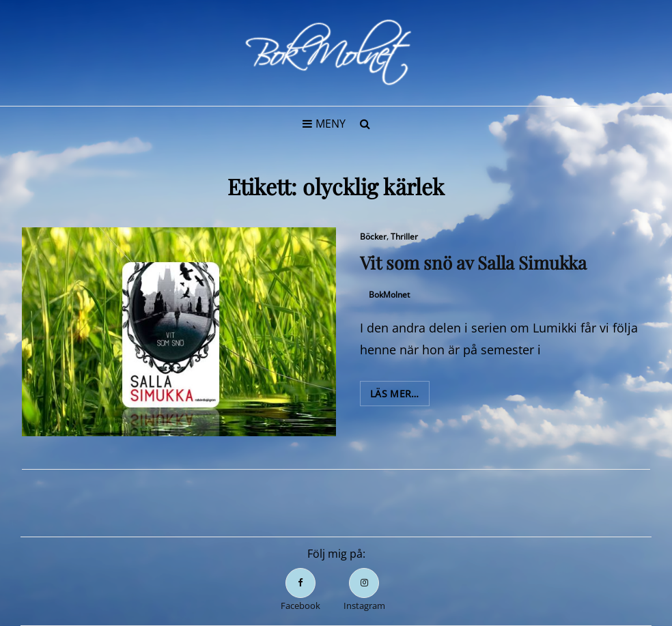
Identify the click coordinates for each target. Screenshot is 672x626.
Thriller (404, 237)
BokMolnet (389, 295)
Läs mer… (400, 396)
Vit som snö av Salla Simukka (473, 262)
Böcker (373, 237)
